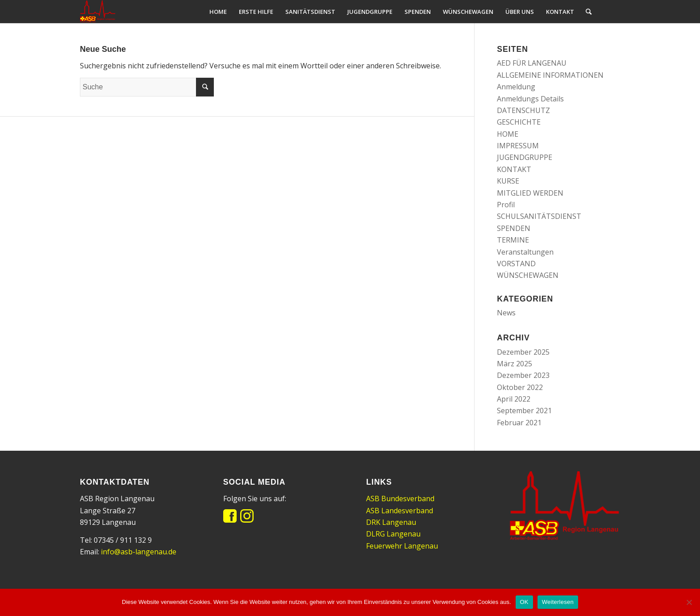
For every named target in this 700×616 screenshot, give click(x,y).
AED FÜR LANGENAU (532, 63)
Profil (506, 205)
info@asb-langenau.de (139, 552)
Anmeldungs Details (530, 99)
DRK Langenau (391, 522)
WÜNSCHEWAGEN (528, 275)
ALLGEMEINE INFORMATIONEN (550, 75)
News (506, 313)
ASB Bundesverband (400, 499)
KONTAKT (514, 169)
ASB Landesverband (400, 511)
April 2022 (514, 399)
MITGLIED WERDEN (530, 193)
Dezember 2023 (523, 375)
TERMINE (513, 240)
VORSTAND (516, 264)
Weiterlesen (558, 602)
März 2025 (515, 364)
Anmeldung (516, 87)
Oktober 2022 (520, 387)
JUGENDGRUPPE (525, 157)
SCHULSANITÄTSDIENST (539, 216)
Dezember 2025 (523, 352)
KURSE (508, 181)
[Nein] (689, 602)
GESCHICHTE (519, 122)
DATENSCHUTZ (523, 110)
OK (524, 602)
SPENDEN (514, 228)
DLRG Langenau (393, 534)
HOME (508, 134)
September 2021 (524, 411)
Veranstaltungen (525, 252)
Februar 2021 (519, 423)
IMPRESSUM (518, 146)
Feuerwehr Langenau (402, 546)
